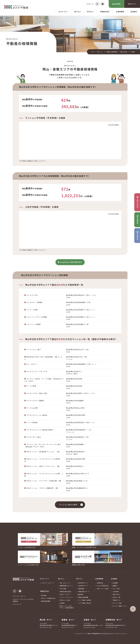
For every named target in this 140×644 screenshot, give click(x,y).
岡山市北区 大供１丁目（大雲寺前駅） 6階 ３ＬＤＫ (43, 358)
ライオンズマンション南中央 (37, 415)
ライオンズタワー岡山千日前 (37, 393)
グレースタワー (32, 364)
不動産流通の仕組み (65, 592)
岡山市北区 (124, 52)
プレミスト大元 (32, 295)
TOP (93, 52)
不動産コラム (116, 600)
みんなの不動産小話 (103, 586)
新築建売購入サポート (66, 586)
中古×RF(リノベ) (65, 583)
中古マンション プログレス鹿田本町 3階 (42, 488)
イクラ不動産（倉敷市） (85, 600)
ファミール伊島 (32, 310)
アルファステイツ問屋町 (35, 401)
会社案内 (134, 12)
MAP (50, 620)
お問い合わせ (116, 594)
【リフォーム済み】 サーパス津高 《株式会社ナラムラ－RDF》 (44, 380)
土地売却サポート (83, 586)
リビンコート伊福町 (34, 324)
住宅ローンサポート (65, 594)
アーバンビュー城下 (34, 349)
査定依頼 (80, 594)
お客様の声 (100, 583)
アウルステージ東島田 (34, 302)
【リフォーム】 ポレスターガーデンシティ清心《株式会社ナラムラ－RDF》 (43, 446)
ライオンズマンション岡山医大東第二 (40, 430)
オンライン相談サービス (120, 606)
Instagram (97, 4)
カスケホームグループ (48, 583)
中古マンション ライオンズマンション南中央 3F (43, 460)
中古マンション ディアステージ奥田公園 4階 (44, 481)
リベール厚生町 (32, 422)
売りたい (90, 12)
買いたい (78, 12)
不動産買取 (81, 589)
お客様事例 (120, 12)
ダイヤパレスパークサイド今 (37, 371)
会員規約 (62, 603)
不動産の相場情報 (112, 52)
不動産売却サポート (84, 592)
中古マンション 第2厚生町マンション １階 (43, 452)
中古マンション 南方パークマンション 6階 (43, 466)
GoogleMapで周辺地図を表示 (70, 262)
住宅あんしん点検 (65, 600)
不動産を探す (105, 12)
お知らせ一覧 (116, 597)
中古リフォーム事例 (103, 589)
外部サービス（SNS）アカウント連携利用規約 (67, 607)
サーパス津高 (31, 386)
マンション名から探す (68, 505)
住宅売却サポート (83, 583)
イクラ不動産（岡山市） (85, 603)
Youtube (103, 4)
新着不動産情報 (46, 601)
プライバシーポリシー (20, 596)
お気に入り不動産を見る (48, 598)
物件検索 (44, 595)
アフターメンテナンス (66, 597)
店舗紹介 (115, 586)
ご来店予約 (116, 592)
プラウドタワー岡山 (34, 437)
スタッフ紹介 (116, 589)
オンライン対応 (117, 603)
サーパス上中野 (32, 408)
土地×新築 (63, 589)
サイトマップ (17, 604)
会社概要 (115, 583)
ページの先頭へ (133, 609)
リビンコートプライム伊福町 (37, 317)
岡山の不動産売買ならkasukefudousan (100, 633)
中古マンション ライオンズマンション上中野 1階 (44, 475)
